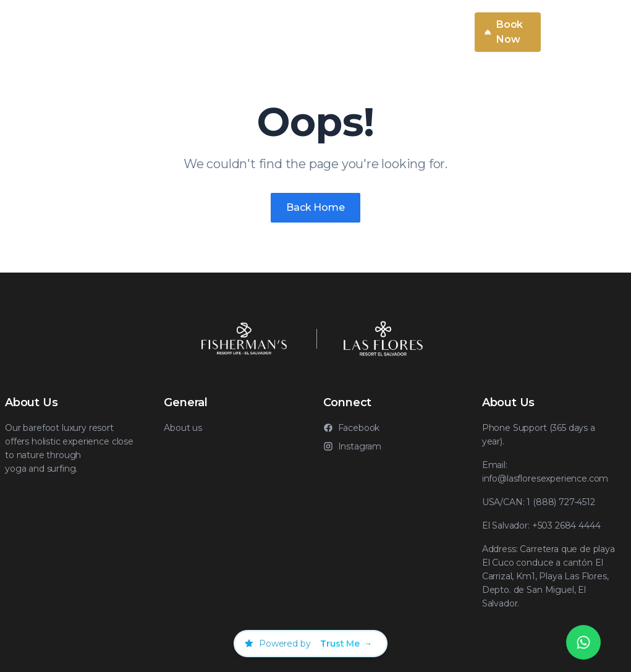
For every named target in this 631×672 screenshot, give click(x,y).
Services (202, 32)
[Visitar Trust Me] (346, 644)
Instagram (353, 446)
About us (183, 428)
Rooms (331, 32)
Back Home (315, 207)
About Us (272, 32)
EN (448, 32)
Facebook (352, 428)
